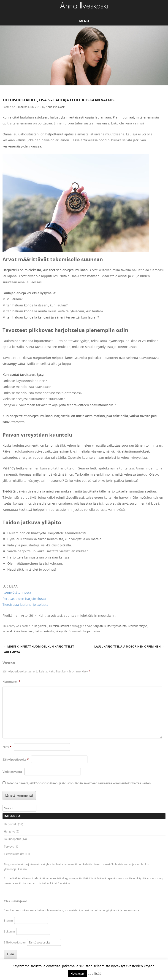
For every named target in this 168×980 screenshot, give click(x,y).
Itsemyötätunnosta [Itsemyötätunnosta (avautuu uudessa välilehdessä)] (17, 592)
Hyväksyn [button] (77, 974)
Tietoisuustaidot (59, 626)
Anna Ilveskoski (56, 107)
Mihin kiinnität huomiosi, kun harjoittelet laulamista (38, 649)
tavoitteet (27, 631)
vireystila (62, 631)
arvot (88, 626)
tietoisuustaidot (45, 631)
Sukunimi (10, 931)
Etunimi (9, 920)
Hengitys (9, 831)
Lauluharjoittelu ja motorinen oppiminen (129, 647)
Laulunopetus (12, 839)
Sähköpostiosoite (16, 759)
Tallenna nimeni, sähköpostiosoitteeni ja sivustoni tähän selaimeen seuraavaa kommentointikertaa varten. (79, 783)
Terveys (9, 846)
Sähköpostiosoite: (15, 942)
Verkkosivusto (12, 772)
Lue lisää (95, 973)
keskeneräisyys (138, 626)
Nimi (7, 747)
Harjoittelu (41, 626)
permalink (94, 631)
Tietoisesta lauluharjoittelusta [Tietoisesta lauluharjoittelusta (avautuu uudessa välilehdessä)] (25, 605)
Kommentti (11, 682)
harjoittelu (99, 626)
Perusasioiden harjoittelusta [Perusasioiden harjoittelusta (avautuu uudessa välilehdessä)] (24, 599)
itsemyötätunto (117, 626)
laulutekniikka (11, 631)
